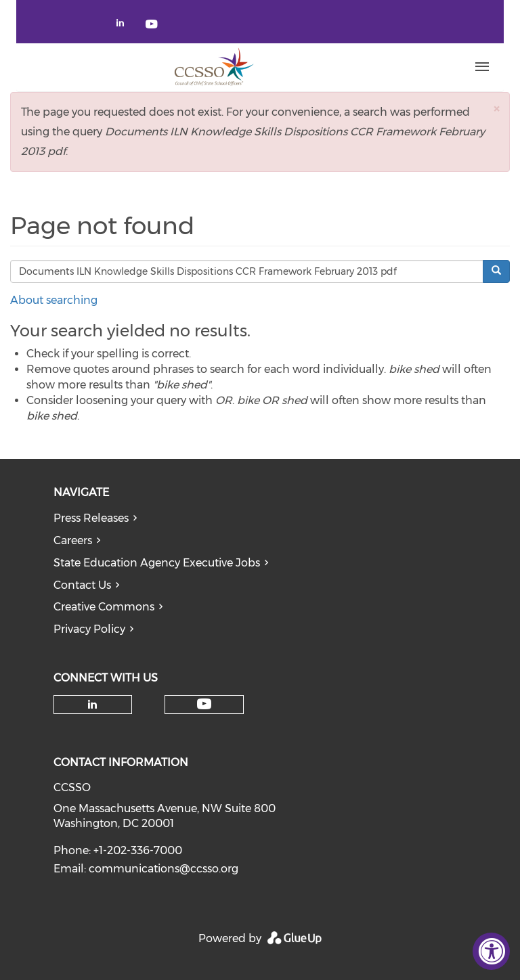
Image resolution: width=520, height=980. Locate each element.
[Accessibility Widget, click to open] (491, 951)
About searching (54, 300)
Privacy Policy (89, 629)
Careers (73, 540)
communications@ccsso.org (164, 869)
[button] (496, 109)
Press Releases (91, 518)
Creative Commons (104, 607)
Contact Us (82, 585)
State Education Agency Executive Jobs (157, 563)
